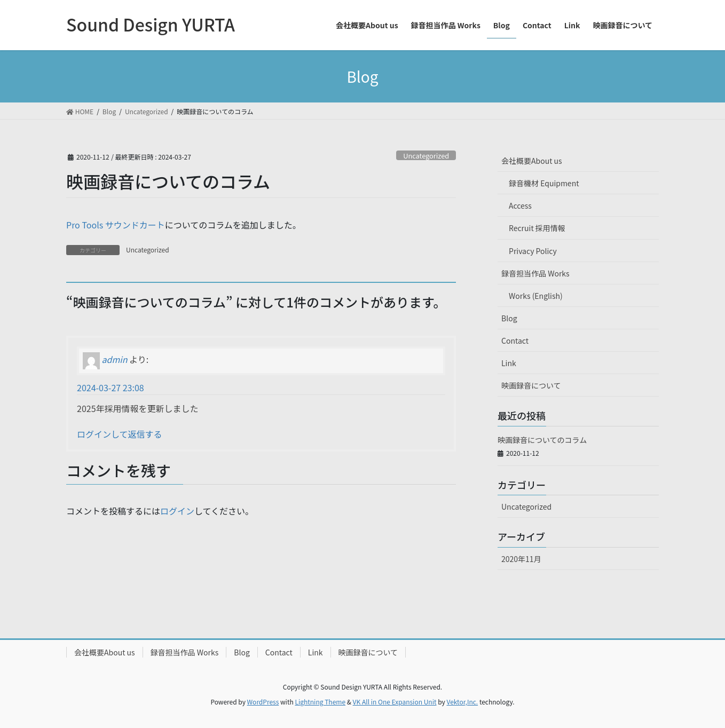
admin (115, 359)
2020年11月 (521, 559)
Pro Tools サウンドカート (116, 225)
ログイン (177, 511)
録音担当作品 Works (535, 273)
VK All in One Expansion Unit (395, 702)
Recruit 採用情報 (537, 228)
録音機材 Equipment (544, 183)
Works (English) (536, 296)
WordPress (263, 702)
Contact (515, 341)
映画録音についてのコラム (542, 440)
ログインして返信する (120, 434)
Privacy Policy (533, 251)
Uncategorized (426, 156)
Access (520, 205)
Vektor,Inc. (462, 702)
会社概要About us (532, 161)
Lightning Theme (320, 702)
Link (509, 363)
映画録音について (531, 385)
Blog (509, 318)
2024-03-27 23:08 (111, 387)
